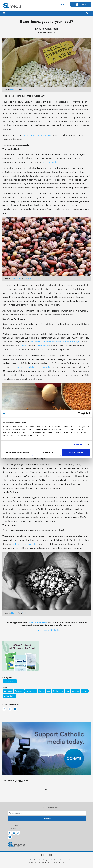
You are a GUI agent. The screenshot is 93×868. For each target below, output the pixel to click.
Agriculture (19, 691)
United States (42, 345)
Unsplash (28, 278)
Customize (47, 452)
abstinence (8, 691)
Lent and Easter (10, 681)
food (49, 691)
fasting (41, 691)
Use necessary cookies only (17, 452)
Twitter (57, 630)
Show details (80, 445)
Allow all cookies (76, 452)
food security (58, 691)
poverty (85, 691)
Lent (68, 691)
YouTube (37, 630)
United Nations (10, 696)
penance (75, 691)
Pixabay (24, 89)
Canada (24, 345)
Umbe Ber (14, 89)
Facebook (48, 630)
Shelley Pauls (16, 278)
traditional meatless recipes (25, 544)
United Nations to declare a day (38, 135)
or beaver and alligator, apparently (34, 367)
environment (31, 691)
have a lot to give (50, 162)
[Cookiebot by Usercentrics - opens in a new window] (80, 414)
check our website (38, 622)
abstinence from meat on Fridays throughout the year (56, 341)
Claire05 (14, 613)
